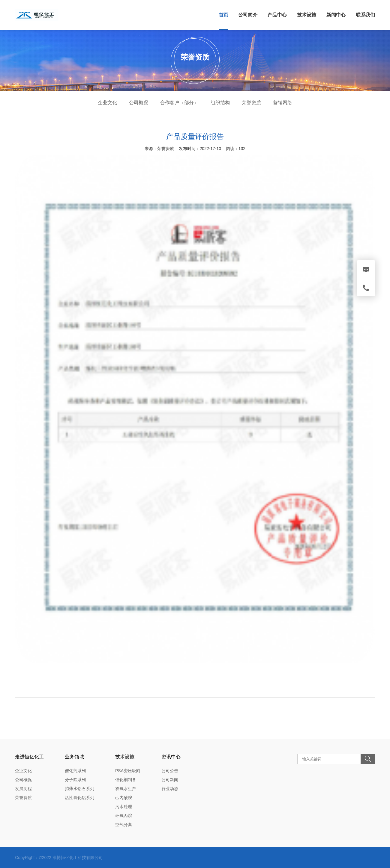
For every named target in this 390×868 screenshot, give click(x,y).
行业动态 (170, 789)
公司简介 (248, 15)
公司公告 (170, 771)
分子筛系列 (75, 780)
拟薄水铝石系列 (79, 789)
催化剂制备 (126, 780)
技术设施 (307, 15)
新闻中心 (336, 15)
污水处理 (124, 807)
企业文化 (107, 103)
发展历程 (23, 789)
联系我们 (365, 15)
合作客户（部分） (179, 103)
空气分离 (124, 825)
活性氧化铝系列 (79, 798)
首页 (223, 15)
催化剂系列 (75, 771)
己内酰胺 (124, 798)
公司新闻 (170, 780)
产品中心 (277, 15)
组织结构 (220, 103)
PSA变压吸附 (128, 771)
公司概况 (139, 103)
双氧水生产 (126, 789)
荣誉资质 (251, 103)
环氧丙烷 (124, 816)
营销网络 (283, 103)
